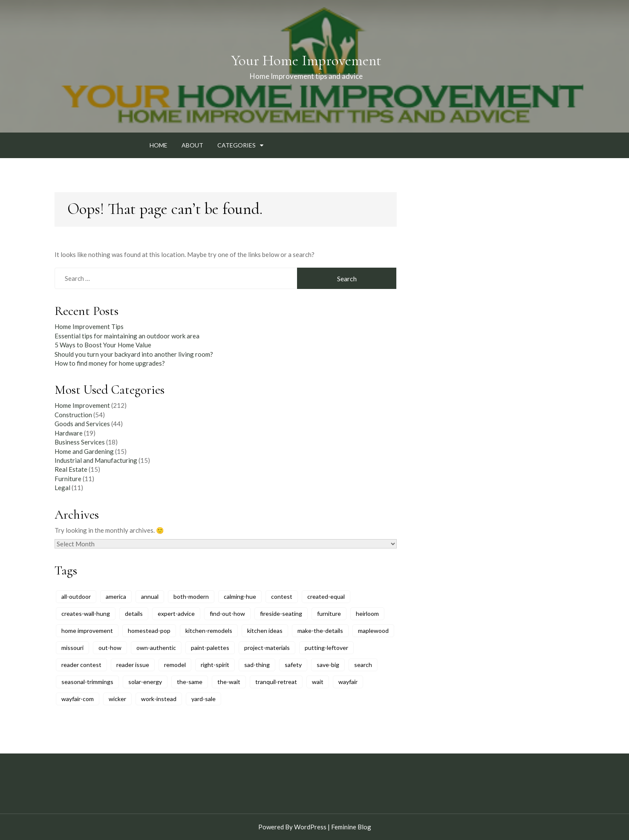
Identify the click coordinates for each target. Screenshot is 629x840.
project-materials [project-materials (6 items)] (267, 648)
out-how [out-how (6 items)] (110, 648)
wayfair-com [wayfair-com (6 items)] (78, 699)
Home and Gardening (84, 451)
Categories (237, 145)
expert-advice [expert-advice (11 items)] (176, 613)
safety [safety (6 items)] (293, 665)
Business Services (80, 442)
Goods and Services (82, 424)
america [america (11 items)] (116, 596)
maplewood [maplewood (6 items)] (373, 631)
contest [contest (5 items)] (282, 596)
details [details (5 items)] (134, 613)
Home (159, 145)
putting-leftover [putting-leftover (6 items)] (326, 648)
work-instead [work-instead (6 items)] (159, 699)
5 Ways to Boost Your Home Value (103, 345)
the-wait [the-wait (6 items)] (229, 682)
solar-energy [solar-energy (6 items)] (145, 682)
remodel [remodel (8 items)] (175, 665)
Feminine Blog (351, 827)
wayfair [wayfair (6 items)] (348, 682)
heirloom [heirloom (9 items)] (367, 613)
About (192, 145)
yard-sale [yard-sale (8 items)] (203, 699)
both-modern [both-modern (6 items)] (191, 596)
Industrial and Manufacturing (96, 460)
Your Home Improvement (306, 61)
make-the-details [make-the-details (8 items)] (320, 631)
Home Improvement (82, 405)
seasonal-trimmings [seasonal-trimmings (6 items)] (87, 682)
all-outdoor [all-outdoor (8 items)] (76, 596)
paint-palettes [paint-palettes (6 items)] (210, 648)
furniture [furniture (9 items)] (329, 613)
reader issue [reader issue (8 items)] (133, 665)
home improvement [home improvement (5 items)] (87, 631)
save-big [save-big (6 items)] (328, 665)
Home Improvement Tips (89, 326)
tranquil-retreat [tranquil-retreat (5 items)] (276, 682)
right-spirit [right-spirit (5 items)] (215, 665)
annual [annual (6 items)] (150, 596)
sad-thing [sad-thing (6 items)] (257, 665)
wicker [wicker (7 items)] (117, 699)
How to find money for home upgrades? (110, 363)
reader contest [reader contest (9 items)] (81, 665)
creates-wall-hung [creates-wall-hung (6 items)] (86, 613)
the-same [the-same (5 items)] (190, 682)
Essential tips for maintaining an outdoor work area (127, 336)
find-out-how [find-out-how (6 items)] (227, 613)
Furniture (68, 479)
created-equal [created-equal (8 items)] (326, 596)
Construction (73, 415)
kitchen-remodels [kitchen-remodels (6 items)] (209, 631)
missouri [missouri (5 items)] (72, 648)
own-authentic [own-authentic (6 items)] (156, 648)
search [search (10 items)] (363, 665)
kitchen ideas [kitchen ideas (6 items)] (265, 631)
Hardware (69, 433)
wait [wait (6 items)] (318, 682)
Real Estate (71, 469)
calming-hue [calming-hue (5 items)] (240, 596)
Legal (62, 488)
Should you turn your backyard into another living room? (134, 354)
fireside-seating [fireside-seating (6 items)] (281, 613)
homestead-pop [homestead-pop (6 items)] (149, 631)
